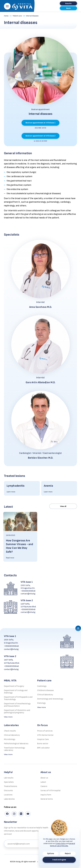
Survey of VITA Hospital (50, 791)
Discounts (8, 791)
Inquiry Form (46, 795)
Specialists (9, 782)
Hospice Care (43, 739)
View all (63, 506)
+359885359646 (28, 591)
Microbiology (10, 739)
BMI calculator (43, 748)
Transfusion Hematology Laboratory (14, 749)
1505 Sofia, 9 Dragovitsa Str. (28, 587)
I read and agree (59, 860)
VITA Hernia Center (45, 735)
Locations (8, 795)
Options (51, 854)
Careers (44, 786)
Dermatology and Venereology (50, 699)
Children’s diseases (45, 690)
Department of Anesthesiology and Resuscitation (17, 705)
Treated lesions (11, 786)
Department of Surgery (14, 686)
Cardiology (42, 686)
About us (44, 778)
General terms (47, 799)
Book (68, 8)
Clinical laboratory (45, 695)
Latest (43, 782)
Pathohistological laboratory (16, 744)
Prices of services (45, 731)
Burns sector (43, 744)
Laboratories (11, 725)
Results (68, 4)
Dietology (41, 703)
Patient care (17, 16)
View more (8, 717)
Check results (10, 731)
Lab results (9, 778)
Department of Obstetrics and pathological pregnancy (17, 711)
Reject (68, 854)
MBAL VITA (10, 681)
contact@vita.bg (28, 594)
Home (6, 16)
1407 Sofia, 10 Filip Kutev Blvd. (28, 605)
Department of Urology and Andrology (16, 692)
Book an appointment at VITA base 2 (40, 136)
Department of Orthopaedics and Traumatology (18, 698)
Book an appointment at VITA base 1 (40, 123)
